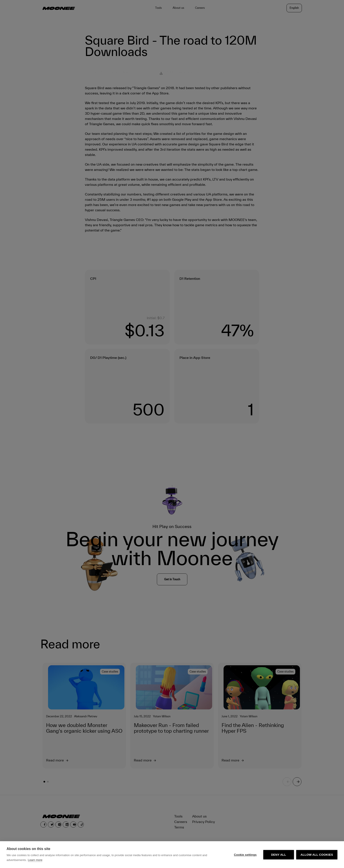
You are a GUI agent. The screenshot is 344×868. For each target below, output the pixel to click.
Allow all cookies (317, 855)
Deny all (279, 855)
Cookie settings (245, 855)
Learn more (35, 860)
